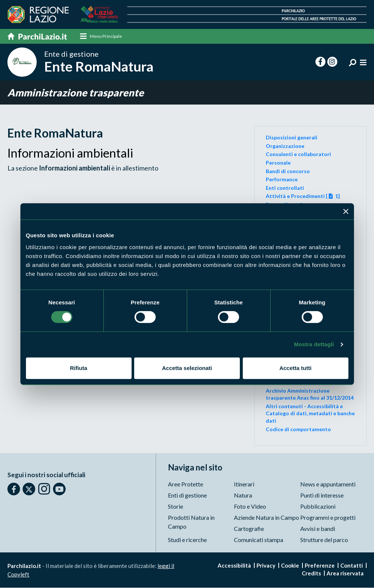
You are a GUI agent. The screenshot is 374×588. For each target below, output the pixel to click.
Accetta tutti (296, 368)
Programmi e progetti (328, 518)
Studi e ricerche (187, 540)
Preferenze (320, 566)
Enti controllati (285, 188)
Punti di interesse (322, 495)
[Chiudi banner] (346, 211)
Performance (282, 179)
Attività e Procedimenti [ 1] (303, 196)
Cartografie (249, 529)
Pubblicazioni (318, 507)
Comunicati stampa (259, 540)
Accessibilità (234, 566)
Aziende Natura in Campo (267, 518)
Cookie (290, 566)
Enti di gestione (187, 495)
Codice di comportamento (298, 429)
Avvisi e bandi (318, 529)
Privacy (266, 566)
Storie (176, 507)
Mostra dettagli (314, 344)
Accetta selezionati (187, 368)
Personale (278, 163)
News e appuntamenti (328, 484)
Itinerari (244, 484)
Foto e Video (250, 507)
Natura (243, 495)
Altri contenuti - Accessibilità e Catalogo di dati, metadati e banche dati (310, 413)
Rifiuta (79, 368)
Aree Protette (186, 484)
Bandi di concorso (288, 171)
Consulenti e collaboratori (298, 154)
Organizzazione (285, 146)
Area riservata (345, 574)
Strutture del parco (324, 540)
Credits (311, 574)
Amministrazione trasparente (76, 93)
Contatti (352, 566)
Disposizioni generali (292, 137)
